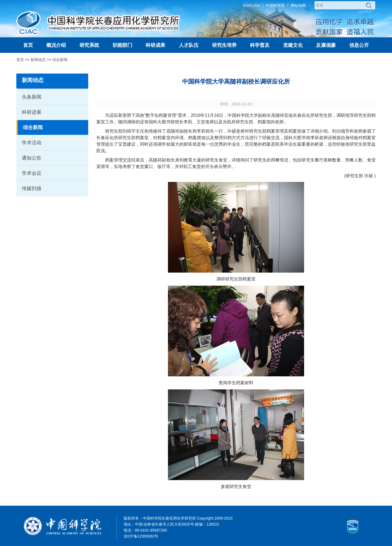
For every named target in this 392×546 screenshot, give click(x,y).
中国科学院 (275, 5)
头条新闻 (32, 97)
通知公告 (32, 158)
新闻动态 (38, 60)
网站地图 (298, 5)
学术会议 (32, 173)
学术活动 (32, 143)
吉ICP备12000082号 (141, 536)
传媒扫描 (32, 188)
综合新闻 (60, 60)
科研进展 (32, 112)
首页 (20, 60)
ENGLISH (251, 5)
